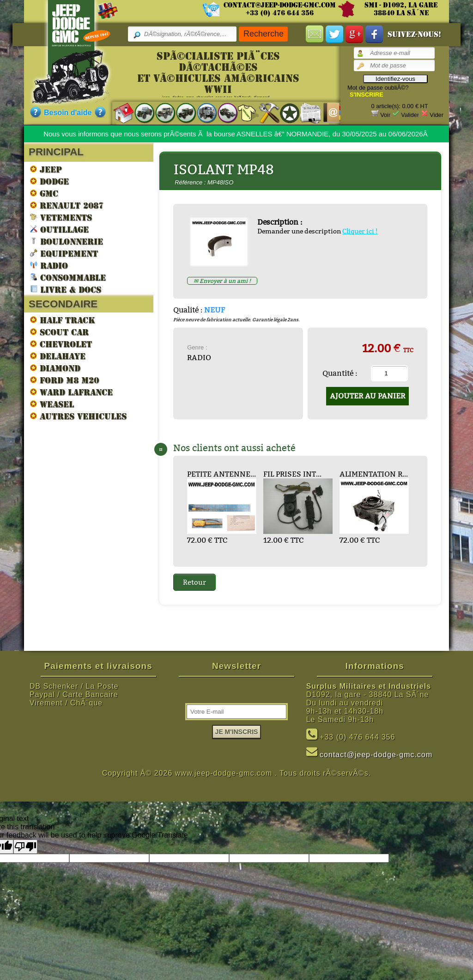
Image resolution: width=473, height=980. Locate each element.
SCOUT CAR (59, 332)
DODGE (49, 181)
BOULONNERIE (67, 241)
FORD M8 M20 (64, 380)
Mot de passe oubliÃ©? (378, 88)
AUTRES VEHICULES (78, 416)
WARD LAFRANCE (71, 392)
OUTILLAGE (59, 229)
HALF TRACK (63, 320)
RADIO (49, 265)
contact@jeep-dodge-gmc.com (280, 5)
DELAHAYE (58, 356)
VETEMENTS (61, 217)
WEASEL (52, 404)
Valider (410, 115)
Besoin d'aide (68, 113)
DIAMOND (55, 368)
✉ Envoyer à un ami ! (222, 281)
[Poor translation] (25, 847)
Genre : (197, 347)
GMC (44, 193)
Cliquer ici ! (360, 231)
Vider (437, 115)
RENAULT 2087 (67, 205)
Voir (385, 115)
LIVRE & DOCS (66, 289)
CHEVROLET (61, 344)
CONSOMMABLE (68, 277)
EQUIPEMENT (64, 253)
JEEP (46, 169)
